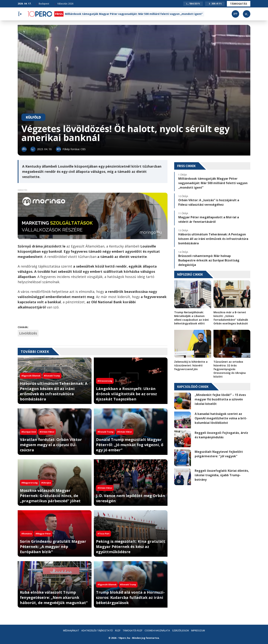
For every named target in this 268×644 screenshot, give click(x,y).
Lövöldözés (28, 333)
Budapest (43, 4)
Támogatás (239, 4)
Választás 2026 (64, 4)
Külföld (33, 117)
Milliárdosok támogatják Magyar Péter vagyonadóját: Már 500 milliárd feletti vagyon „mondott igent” (134, 14)
